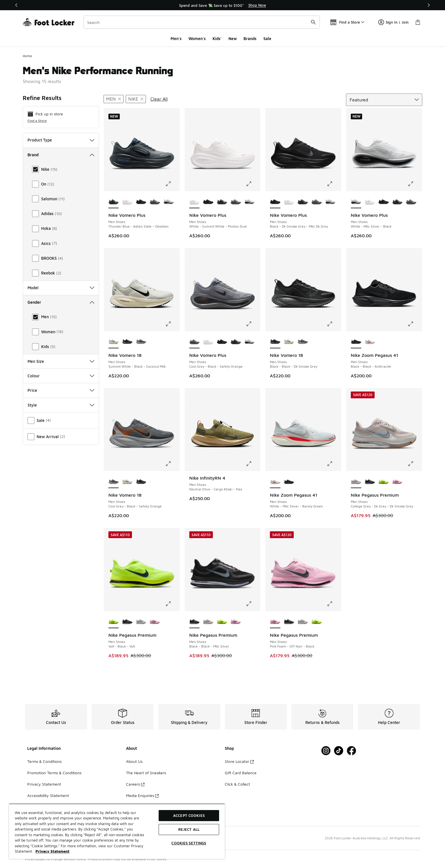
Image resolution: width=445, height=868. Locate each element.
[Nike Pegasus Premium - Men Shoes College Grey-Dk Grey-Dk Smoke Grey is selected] (356, 482)
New (233, 38)
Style (61, 405)
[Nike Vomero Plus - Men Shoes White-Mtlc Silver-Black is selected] (356, 202)
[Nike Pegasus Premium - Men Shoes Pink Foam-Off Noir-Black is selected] (275, 622)
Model (61, 288)
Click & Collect (237, 784)
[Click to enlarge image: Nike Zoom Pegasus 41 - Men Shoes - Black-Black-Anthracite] (415, 324)
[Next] (429, 5)
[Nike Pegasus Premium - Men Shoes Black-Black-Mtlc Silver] (370, 482)
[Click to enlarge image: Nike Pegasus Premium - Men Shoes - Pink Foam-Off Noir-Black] (334, 604)
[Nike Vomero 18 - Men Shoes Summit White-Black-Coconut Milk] (289, 342)
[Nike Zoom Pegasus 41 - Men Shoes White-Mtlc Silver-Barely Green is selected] (275, 482)
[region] (222, 5)
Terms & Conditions (44, 761)
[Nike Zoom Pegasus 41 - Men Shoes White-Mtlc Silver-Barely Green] (370, 342)
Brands (250, 38)
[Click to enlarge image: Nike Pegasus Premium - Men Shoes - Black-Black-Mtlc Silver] (253, 604)
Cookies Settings (189, 843)
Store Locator (239, 761)
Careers (135, 784)
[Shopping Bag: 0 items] (418, 22)
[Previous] (16, 5)
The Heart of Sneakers (146, 773)
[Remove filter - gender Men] (114, 99)
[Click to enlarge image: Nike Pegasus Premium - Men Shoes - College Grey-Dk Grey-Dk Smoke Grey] (415, 464)
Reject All (189, 829)
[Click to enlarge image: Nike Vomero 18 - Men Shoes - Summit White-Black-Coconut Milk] (172, 324)
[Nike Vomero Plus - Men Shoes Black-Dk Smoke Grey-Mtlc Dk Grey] (141, 202)
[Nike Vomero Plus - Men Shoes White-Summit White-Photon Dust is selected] (195, 202)
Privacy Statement (44, 784)
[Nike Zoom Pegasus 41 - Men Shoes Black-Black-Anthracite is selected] (356, 342)
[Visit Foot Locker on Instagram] (326, 751)
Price (61, 390)
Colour (61, 376)
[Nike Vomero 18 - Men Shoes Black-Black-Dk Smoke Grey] (127, 342)
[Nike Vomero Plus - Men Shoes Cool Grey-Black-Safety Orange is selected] (195, 342)
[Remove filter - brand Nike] (136, 99)
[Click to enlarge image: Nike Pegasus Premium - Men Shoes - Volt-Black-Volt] (172, 604)
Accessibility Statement (48, 795)
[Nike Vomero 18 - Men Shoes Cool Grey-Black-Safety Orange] (141, 342)
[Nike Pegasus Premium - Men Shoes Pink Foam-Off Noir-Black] (397, 482)
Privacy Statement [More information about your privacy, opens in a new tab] (53, 851)
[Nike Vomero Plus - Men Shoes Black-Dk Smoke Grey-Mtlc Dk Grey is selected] (275, 202)
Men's (176, 38)
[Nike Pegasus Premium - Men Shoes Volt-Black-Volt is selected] (114, 622)
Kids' (217, 38)
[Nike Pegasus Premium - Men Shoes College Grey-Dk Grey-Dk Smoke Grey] (141, 622)
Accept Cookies (189, 815)
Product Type (61, 140)
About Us (134, 761)
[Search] (202, 22)
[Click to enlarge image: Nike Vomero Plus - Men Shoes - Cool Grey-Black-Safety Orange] (253, 324)
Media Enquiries (142, 795)
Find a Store (37, 121)
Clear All (159, 99)
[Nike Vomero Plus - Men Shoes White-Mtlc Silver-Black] (169, 202)
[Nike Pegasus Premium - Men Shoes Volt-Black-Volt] (384, 482)
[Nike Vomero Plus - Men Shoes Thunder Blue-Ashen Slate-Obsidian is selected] (114, 202)
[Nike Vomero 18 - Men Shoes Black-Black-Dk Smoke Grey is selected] (275, 342)
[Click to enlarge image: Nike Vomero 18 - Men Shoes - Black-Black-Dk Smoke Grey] (334, 324)
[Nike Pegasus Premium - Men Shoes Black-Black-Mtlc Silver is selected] (195, 622)
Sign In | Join (393, 22)
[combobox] (202, 22)
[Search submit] (313, 22)
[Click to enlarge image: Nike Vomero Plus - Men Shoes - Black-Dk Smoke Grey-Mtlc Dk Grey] (334, 184)
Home (27, 56)
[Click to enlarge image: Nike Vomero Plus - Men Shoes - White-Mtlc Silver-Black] (415, 184)
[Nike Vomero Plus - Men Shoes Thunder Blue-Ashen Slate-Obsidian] (222, 202)
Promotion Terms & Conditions (54, 773)
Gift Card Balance (241, 773)
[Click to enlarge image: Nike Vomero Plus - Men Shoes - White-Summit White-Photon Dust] (253, 184)
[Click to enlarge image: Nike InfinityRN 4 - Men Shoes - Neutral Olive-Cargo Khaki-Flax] (253, 464)
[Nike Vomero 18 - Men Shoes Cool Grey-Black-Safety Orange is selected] (114, 482)
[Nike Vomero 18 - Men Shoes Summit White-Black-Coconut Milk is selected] (114, 342)
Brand (61, 155)
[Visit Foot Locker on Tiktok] (339, 751)
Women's (197, 38)
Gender (61, 302)
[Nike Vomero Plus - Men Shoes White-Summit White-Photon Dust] (127, 202)
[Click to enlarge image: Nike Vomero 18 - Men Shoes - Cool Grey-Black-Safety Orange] (172, 464)
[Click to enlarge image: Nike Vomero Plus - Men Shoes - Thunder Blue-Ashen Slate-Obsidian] (172, 184)
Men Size (61, 361)
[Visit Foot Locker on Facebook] (351, 751)
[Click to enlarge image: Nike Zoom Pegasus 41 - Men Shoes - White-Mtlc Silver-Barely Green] (334, 464)
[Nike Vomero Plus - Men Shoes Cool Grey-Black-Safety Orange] (155, 202)
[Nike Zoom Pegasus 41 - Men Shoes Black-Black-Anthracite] (289, 482)
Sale (267, 38)
